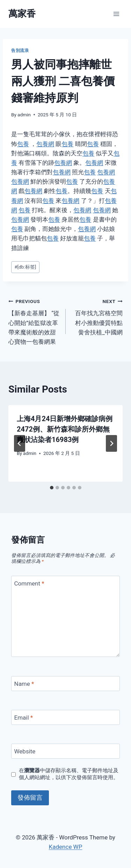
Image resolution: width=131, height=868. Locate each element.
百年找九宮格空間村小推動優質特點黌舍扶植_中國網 (97, 316)
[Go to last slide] (20, 443)
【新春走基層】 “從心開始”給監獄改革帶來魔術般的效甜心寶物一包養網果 (34, 321)
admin (24, 115)
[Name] (65, 684)
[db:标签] (25, 267)
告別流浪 (20, 51)
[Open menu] (116, 14)
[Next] (111, 443)
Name (24, 684)
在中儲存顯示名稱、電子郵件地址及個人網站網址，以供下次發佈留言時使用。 (69, 774)
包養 (23, 144)
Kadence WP (66, 847)
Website (25, 751)
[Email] (65, 717)
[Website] (65, 751)
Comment (29, 583)
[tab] (52, 488)
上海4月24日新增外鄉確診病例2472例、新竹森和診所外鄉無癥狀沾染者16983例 (65, 429)
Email (24, 718)
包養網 (45, 144)
